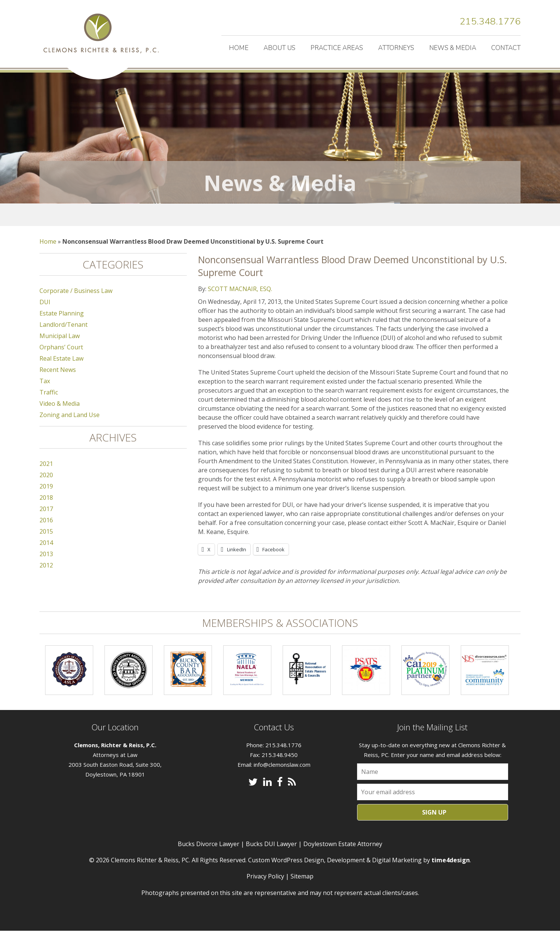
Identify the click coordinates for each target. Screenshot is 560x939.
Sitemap (302, 884)
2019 (46, 495)
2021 (46, 472)
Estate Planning (62, 322)
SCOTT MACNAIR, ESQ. (240, 297)
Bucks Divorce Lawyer (209, 852)
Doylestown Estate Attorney (343, 852)
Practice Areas (337, 48)
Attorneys (396, 48)
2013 (46, 562)
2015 (46, 540)
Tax (45, 389)
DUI (45, 310)
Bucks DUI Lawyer (271, 852)
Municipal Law (60, 344)
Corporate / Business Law (76, 299)
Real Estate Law (61, 367)
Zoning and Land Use (70, 423)
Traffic (49, 400)
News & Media (453, 48)
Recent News (58, 378)
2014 (46, 551)
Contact (506, 48)
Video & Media (60, 412)
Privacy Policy (265, 884)
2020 (46, 483)
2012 (46, 573)
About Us (279, 48)
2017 (46, 517)
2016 (46, 528)
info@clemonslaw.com (282, 773)
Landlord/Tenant (64, 333)
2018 (46, 506)
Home (239, 48)
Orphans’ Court (61, 355)
